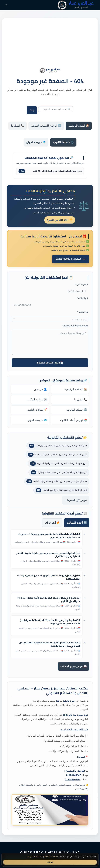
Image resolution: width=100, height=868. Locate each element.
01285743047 (73, 775)
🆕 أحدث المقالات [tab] (77, 523)
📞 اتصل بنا (18, 126)
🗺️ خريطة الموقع (36, 142)
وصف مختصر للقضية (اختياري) (75, 326)
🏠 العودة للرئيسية (79, 126)
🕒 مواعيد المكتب (37, 400)
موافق (50, 862)
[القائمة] (6, 5)
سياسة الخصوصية (51, 856)
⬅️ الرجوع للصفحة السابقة (46, 126)
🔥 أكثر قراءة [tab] (52, 523)
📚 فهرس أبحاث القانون (74, 420)
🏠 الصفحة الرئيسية (76, 389)
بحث (32, 110)
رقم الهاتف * (83, 298)
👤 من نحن (40, 389)
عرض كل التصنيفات (76, 500)
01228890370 (72, 780)
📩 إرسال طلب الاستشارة (50, 363)
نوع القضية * (83, 312)
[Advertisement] (50, 45)
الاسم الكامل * (82, 284)
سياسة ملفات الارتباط (35, 856)
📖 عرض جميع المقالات (74, 666)
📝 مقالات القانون (37, 410)
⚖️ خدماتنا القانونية (63, 142)
